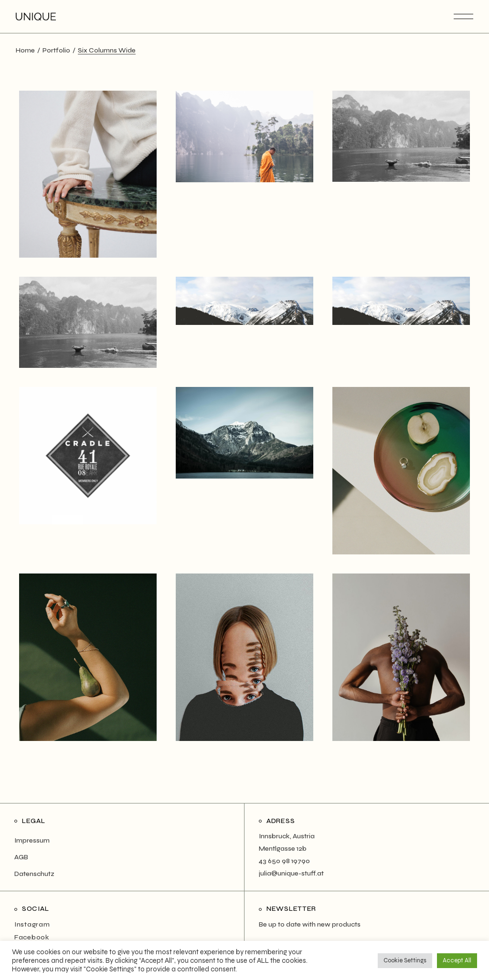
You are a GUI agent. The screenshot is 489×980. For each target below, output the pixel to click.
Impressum (32, 840)
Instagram (32, 924)
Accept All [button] (457, 960)
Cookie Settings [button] (405, 960)
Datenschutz (34, 874)
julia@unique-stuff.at (291, 873)
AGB (21, 857)
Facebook (32, 937)
